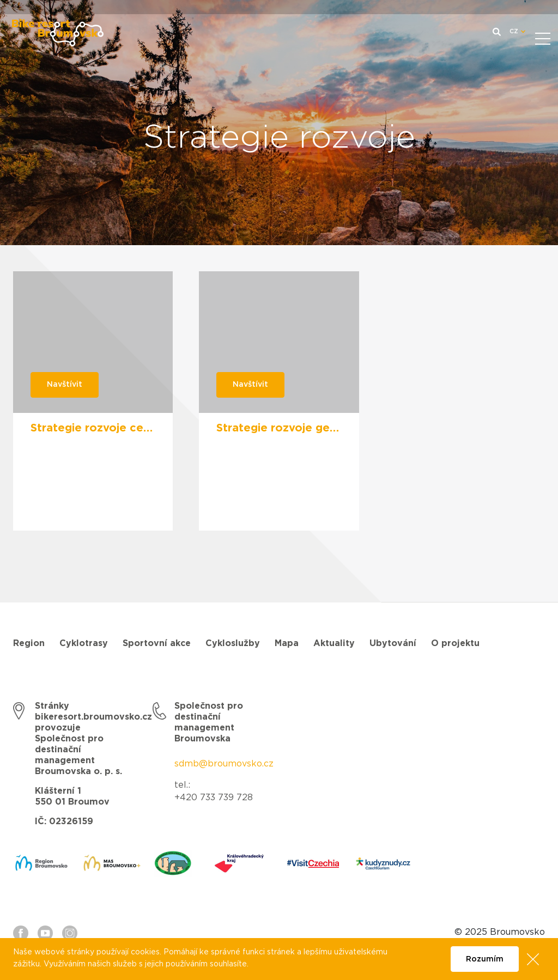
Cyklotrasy (84, 643)
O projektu (455, 643)
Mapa (287, 643)
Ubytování (393, 643)
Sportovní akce (157, 643)
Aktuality (334, 643)
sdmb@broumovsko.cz (224, 764)
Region (29, 643)
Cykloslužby (233, 643)
